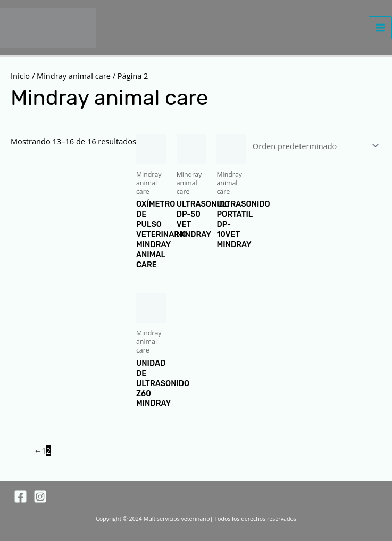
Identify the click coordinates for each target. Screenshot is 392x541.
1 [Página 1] (44, 450)
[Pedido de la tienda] (314, 146)
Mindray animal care (74, 76)
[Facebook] (20, 497)
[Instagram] (40, 497)
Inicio (20, 76)
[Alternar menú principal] (380, 28)
